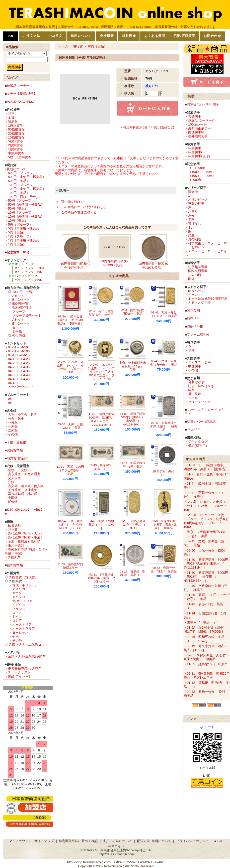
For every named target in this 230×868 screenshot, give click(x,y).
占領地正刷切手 (199, 128)
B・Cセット (21, 300)
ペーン (193, 295)
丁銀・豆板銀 (16, 442)
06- (10, 403)
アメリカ (19, 589)
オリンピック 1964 (29, 268)
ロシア (17, 621)
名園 (191, 219)
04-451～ (15, 383)
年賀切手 (195, 148)
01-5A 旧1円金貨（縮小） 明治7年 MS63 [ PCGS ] (72, 525)
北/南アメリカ (22, 601)
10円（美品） (18, 220)
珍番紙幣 (14, 526)
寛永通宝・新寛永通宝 (24, 474)
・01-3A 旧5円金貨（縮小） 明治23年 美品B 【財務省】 (207, 467)
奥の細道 (195, 239)
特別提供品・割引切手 (203, 104)
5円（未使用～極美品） (25, 228)
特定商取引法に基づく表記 (78, 841)
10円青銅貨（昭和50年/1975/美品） (153, 266)
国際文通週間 (198, 271)
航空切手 (193, 319)
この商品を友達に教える (79, 212)
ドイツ (17, 617)
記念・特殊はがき (201, 386)
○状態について (16, 169)
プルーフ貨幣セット (27, 316)
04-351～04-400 (20, 375)
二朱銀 (13, 430)
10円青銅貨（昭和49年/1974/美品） (76, 266)
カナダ (17, 593)
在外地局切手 (198, 136)
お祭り (193, 212)
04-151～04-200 (20, 359)
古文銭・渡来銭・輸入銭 (26, 486)
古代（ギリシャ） (25, 585)
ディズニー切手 (199, 362)
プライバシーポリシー (192, 841)
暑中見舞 (195, 394)
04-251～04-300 (20, 367)
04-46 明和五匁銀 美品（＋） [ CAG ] (103, 525)
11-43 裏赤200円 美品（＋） (103, 467)
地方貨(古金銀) (18, 458)
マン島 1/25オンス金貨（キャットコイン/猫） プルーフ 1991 (71, 367)
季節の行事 (196, 204)
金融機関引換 (22, 308)
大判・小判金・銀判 (23, 415)
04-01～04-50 (18, 347)
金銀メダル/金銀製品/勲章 (27, 656)
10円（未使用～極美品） (26, 217)
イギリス (19, 605)
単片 (191, 350)
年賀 (191, 390)
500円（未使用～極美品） (27, 177)
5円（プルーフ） (20, 224)
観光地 (193, 192)
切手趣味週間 (198, 267)
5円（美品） (17, 232)
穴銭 (11, 482)
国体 (191, 279)
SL (190, 227)
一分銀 (13, 422)
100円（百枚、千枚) (23, 197)
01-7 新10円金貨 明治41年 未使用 (103, 313)
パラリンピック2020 (29, 280)
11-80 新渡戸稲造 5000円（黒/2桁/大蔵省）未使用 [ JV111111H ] (103, 419)
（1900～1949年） (202, 172)
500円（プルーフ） (22, 173)
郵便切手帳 (196, 132)
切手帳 (17, 331)
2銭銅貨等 (15, 145)
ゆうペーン (196, 291)
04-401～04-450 (20, 379)
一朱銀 (13, 426)
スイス (17, 613)
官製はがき (196, 382)
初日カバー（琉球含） (203, 422)
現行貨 (78, 46)
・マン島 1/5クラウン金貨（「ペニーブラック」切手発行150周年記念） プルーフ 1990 (206, 521)
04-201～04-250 (20, 363)
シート (193, 346)
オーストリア (22, 625)
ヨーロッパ (20, 633)
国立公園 (193, 311)
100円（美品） (19, 193)
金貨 (11, 117)
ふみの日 (195, 275)
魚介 (191, 216)
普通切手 (195, 116)
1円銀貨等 (15, 125)
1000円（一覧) (23, 292)
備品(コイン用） (20, 676)
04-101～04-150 (20, 355)
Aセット (18, 296)
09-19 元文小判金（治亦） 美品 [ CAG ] (133, 525)
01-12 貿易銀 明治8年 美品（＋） (133, 573)
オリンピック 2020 (29, 272)
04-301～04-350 (20, 371)
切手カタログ (198, 442)
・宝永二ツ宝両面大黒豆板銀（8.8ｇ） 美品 (205, 534)
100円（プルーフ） (22, 185)
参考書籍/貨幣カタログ (25, 668)
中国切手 (195, 366)
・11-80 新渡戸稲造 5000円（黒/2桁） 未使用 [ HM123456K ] (206, 577)
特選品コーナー (18, 86)
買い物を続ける (72, 202)
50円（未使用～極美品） (26, 205)
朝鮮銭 (13, 502)
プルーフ (19, 312)
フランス (19, 609)
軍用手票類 (16, 545)
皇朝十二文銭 (18, 470)
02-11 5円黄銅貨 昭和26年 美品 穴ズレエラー (102, 578)
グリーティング (199, 402)
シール (193, 398)
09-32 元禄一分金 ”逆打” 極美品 (164, 569)
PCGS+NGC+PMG (21, 102)
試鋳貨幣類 (15, 450)
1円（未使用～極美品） (25, 240)
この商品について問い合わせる (84, 207)
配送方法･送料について (154, 841)
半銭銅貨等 (16, 153)
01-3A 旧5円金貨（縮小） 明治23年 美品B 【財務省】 (72, 320)
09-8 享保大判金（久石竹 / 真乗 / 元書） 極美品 (164, 525)
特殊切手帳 (195, 327)
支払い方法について (117, 841)
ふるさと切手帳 (199, 303)
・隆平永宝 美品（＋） (201, 623)
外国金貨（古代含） (24, 577)
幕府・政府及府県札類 (24, 541)
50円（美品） (18, 209)
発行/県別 (19, 335)
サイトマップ (44, 841)
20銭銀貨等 (16, 133)
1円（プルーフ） (20, 236)
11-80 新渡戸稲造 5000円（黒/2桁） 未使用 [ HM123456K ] (134, 419)
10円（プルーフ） (21, 213)
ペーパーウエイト (21, 387)
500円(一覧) (21, 304)
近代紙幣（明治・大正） (26, 533)
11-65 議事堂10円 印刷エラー (72, 566)
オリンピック (198, 200)
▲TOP (218, 841)
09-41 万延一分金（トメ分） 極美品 (164, 314)
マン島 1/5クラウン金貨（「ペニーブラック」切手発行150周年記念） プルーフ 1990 (101, 372)
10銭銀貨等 (16, 137)
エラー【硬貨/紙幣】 (22, 94)
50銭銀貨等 (16, 129)
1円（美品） (17, 244)
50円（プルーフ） (21, 201)
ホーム (63, 46)
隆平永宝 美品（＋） (164, 473)
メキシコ (19, 597)
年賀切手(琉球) (199, 156)
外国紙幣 (14, 557)
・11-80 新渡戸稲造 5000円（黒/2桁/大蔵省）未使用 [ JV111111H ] (206, 564)
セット (17, 327)
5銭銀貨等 (15, 141)
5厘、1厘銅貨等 (19, 157)
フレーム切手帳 (198, 335)
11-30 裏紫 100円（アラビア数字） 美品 (71, 470)
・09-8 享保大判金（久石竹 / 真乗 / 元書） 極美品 (206, 657)
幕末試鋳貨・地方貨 (23, 494)
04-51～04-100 (19, 351)
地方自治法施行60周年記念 (208, 299)
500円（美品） (19, 181)
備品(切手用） (198, 446)
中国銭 (13, 498)
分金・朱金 (16, 419)
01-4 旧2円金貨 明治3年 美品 (134, 312)
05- (10, 399)
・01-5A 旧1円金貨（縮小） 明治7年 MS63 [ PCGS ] (207, 630)
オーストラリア (24, 629)
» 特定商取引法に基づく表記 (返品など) (147, 127)
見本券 (13, 529)
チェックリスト (19, 672)
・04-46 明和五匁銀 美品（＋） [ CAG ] (204, 639)
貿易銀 (13, 121)
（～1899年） (198, 168)
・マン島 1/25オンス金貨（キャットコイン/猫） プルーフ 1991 (207, 506)
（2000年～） (198, 180)
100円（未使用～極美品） (27, 189)
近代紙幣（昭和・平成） (26, 537)
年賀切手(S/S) (198, 152)
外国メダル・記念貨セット (28, 644)
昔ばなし (195, 223)
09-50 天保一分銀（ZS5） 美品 (70, 426)
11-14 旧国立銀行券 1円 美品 (133, 465)
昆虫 (191, 235)
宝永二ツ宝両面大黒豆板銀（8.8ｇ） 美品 (133, 366)
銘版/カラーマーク (202, 120)
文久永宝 (14, 478)
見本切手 (194, 430)
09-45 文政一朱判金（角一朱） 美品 (164, 363)
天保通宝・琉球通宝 (23, 490)
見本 (11, 113)
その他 (13, 434)
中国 (15, 637)
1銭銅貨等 (15, 149)
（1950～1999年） (202, 176)
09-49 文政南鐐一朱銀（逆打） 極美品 (164, 426)
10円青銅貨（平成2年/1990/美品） (114, 263)
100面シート (197, 124)
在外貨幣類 (15, 565)
